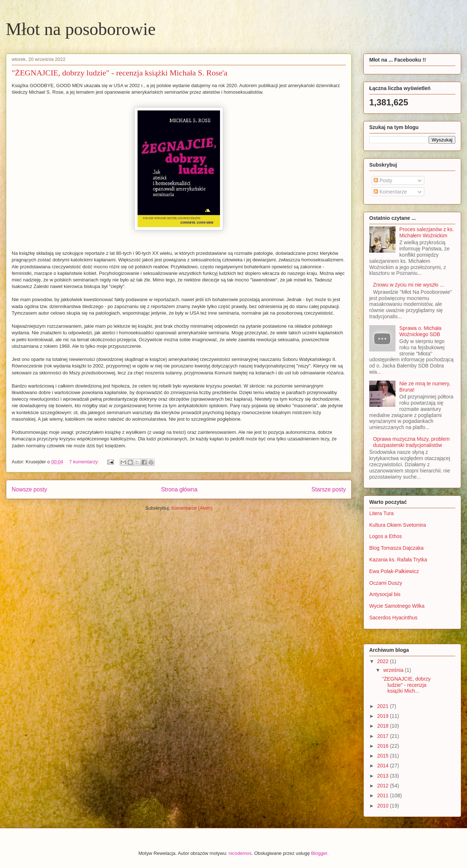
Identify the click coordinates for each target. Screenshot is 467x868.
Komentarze (390, 192)
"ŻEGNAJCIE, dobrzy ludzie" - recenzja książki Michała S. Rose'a (119, 73)
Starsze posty (329, 489)
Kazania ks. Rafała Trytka (398, 560)
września (394, 670)
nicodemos (240, 853)
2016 (384, 746)
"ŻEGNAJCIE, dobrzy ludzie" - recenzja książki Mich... (406, 685)
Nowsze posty (29, 489)
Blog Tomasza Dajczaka (396, 548)
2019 (384, 716)
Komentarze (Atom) (192, 508)
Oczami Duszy (386, 583)
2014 (384, 766)
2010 (384, 806)
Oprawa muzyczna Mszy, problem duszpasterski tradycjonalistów (412, 442)
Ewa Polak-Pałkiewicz (394, 571)
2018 (384, 726)
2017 (384, 736)
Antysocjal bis (385, 594)
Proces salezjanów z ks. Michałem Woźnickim (427, 232)
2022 (384, 661)
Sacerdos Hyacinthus (393, 618)
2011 (384, 795)
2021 (384, 706)
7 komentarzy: (85, 462)
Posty (383, 180)
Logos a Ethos (386, 536)
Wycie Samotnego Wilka (397, 606)
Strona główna (179, 489)
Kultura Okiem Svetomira (398, 525)
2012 (384, 786)
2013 (384, 776)
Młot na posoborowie (81, 29)
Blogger (319, 853)
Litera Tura (381, 513)
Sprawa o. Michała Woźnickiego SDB (420, 331)
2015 (384, 756)
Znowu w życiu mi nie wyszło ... (409, 285)
